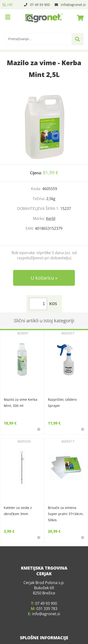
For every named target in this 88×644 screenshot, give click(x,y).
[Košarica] (79, 18)
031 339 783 (47, 602)
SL (4, 5)
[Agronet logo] (44, 18)
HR (10, 5)
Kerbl (51, 218)
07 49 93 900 (40, 5)
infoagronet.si (73, 5)
